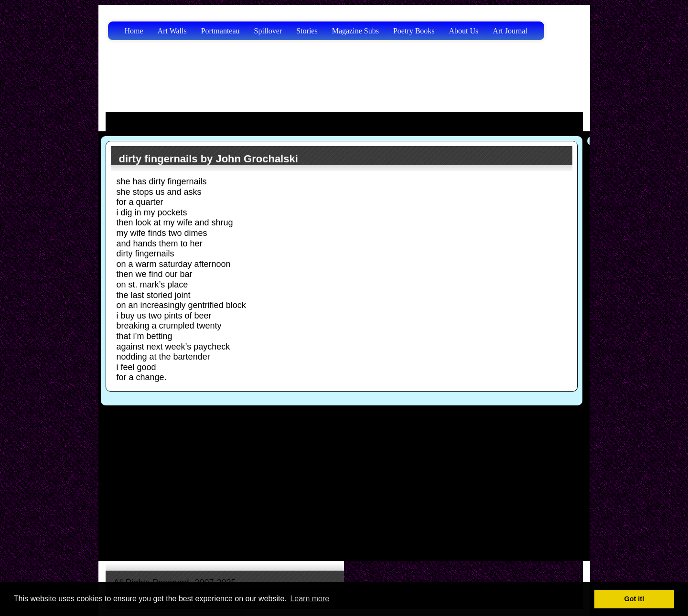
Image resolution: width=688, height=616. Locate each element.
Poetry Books (414, 31)
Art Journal (510, 31)
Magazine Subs (355, 31)
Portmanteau (220, 31)
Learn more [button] (310, 599)
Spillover (268, 31)
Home (134, 31)
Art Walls (172, 31)
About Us (464, 31)
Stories (307, 31)
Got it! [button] (634, 599)
